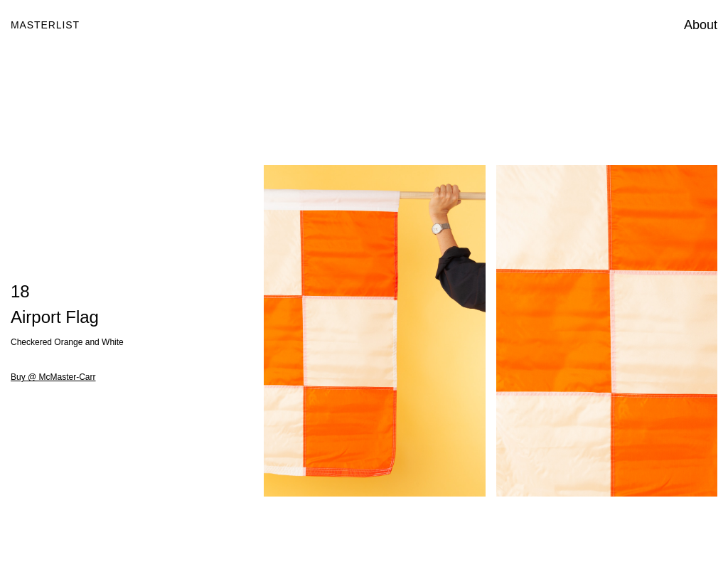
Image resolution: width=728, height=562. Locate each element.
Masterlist (45, 25)
